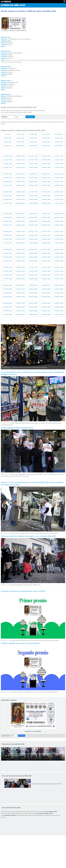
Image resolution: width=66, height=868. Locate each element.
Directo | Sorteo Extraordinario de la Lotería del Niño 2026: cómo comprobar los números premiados (32, 483)
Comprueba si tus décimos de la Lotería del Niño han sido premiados (29, 368)
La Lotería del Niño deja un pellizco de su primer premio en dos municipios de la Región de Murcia (32, 373)
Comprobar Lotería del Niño (33, 731)
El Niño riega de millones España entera (17, 428)
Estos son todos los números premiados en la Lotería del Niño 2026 (28, 536)
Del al (7, 134)
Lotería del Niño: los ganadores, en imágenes (30, 784)
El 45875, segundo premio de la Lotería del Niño (20, 643)
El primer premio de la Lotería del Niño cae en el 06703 (23, 591)
